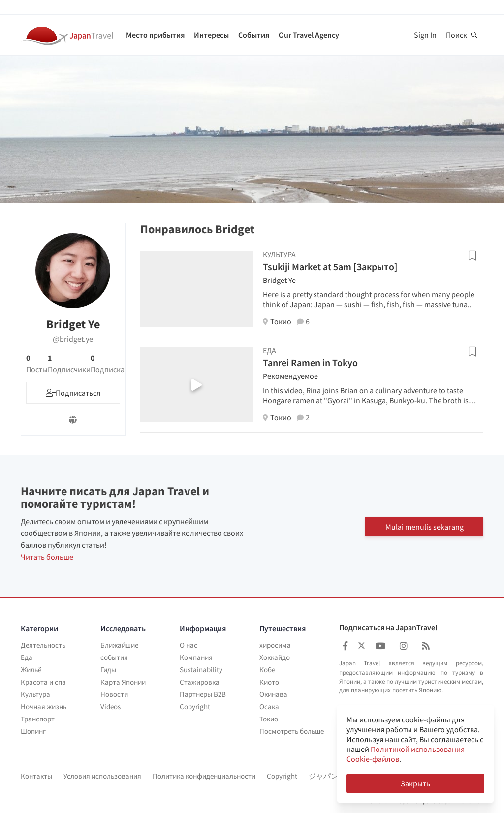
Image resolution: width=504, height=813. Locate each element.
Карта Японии (123, 682)
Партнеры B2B (203, 694)
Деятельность (43, 645)
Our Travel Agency (309, 35)
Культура (35, 694)
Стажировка (200, 682)
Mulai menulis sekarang (425, 526)
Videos (110, 706)
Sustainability (201, 670)
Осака (269, 706)
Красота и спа (43, 682)
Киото (269, 682)
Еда (27, 657)
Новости (114, 694)
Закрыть (415, 783)
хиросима (275, 645)
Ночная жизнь (44, 706)
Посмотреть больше (292, 731)
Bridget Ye (279, 280)
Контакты (36, 776)
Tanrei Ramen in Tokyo (310, 362)
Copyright (195, 706)
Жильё (31, 670)
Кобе (267, 670)
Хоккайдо (275, 657)
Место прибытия (155, 35)
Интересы (211, 35)
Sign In (425, 35)
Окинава (273, 694)
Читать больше (47, 557)
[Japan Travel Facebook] (345, 646)
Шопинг (33, 731)
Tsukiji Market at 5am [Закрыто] (330, 266)
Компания (196, 657)
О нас (189, 645)
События (254, 35)
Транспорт (38, 719)
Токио (269, 719)
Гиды (108, 670)
